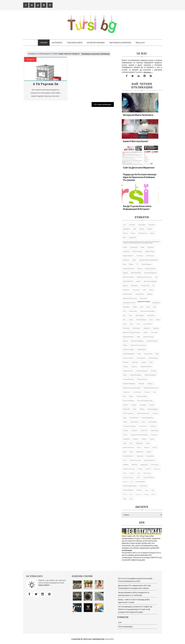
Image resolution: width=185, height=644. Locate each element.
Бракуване (151, 247)
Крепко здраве (140, 315)
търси (125, 443)
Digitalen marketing (129, 469)
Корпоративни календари (147, 311)
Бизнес (125, 247)
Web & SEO (140, 43)
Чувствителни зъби (135, 460)
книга (142, 307)
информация (156, 303)
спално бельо (134, 422)
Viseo (153, 494)
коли (125, 311)
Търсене (152, 439)
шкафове (126, 465)
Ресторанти (143, 405)
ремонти (126, 405)
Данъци (140, 268)
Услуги (148, 443)
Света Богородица (153, 409)
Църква (149, 452)
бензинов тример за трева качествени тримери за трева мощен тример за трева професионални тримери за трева (141, 242)
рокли (135, 409)
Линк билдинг (136, 328)
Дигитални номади (128, 277)
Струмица (153, 426)
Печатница (135, 362)
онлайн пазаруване (129, 354)
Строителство (143, 426)
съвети (125, 435)
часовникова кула (128, 456)
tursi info (138, 494)
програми (142, 384)
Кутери (158, 320)
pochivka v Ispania (128, 477)
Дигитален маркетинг (151, 273)
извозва (149, 294)
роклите (142, 409)
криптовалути (151, 315)
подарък (126, 367)
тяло (131, 443)
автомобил (152, 225)
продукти (30, 59)
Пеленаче (126, 362)
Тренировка (126, 439)
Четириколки (150, 456)
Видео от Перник (137, 251)
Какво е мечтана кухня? (136, 141)
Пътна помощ (137, 392)
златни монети (140, 294)
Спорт (143, 422)
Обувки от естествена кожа (138, 345)
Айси (135, 229)
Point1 (138, 477)
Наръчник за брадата (137, 341)
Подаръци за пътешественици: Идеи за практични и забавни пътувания (140, 177)
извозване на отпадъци (130, 298)
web (131, 499)
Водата (131, 264)
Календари (126, 307)
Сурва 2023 (144, 430)
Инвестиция (143, 298)
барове (152, 233)
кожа (155, 307)
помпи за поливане (150, 375)
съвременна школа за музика (139, 435)
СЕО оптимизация (128, 413)
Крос (124, 320)
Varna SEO (109, 639)
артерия (126, 233)
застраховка (136, 290)
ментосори (154, 332)
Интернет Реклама (96, 43)
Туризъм (144, 439)
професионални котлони (151, 388)
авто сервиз (142, 225)
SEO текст (139, 490)
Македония (147, 328)
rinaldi (125, 482)
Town (153, 490)
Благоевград (134, 247)
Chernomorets (155, 465)
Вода (125, 264)
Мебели (146, 332)
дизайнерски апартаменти (145, 277)
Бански (133, 233)
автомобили (127, 229)
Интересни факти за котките (138, 115)
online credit (147, 473)
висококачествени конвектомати (149, 260)
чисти (125, 460)
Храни (131, 452)
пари (157, 354)
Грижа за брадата (146, 264)
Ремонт (131, 396)
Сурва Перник (155, 430)
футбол (155, 447)
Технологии (154, 435)
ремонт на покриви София (145, 401)
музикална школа (148, 337)
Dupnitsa (148, 469)
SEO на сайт (143, 486)
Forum (125, 473)
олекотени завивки (129, 349)
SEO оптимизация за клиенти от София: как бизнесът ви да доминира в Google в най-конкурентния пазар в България (135, 609)
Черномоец (140, 456)
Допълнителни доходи (150, 281)
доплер (138, 281)
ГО (137, 264)
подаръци (134, 367)
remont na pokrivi (149, 477)
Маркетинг (156, 328)
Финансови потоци (128, 447)
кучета (131, 324)
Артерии (150, 229)
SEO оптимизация (128, 490)
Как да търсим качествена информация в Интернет (137, 208)
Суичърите (134, 430)
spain (147, 490)
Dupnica (140, 469)
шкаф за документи (150, 460)
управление (139, 443)
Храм (125, 452)
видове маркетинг (128, 256)
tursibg (146, 494)
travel (125, 494)
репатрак (134, 405)
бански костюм (143, 233)
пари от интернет (128, 358)
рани (125, 396)
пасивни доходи (153, 358)
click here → (148, 72)
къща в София (148, 324)
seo (131, 482)
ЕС (153, 286)
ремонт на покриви (129, 401)
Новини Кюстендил (152, 341)
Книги (148, 307)
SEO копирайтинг (140, 482)
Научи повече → (45, 585)
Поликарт (153, 371)
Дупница (126, 286)
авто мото (132, 225)
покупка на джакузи (142, 371)
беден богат (133, 237)
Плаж (151, 362)
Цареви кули (140, 452)
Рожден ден (126, 409)
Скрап (125, 418)
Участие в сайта (75, 43)
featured (157, 469)
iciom (139, 473)
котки (131, 315)
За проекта (57, 43)
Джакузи (126, 273)
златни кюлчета (128, 294)
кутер (151, 320)
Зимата (151, 290)
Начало (44, 43)
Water (125, 499)
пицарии (144, 362)
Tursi (131, 494)
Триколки (136, 439)
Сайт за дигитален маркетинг (139, 168)
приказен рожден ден (129, 384)
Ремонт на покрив (142, 396)
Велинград (126, 251)
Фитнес (139, 447)
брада (143, 247)
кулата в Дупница (141, 320)
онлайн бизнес (142, 349)
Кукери (131, 320)
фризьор (147, 447)
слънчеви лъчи (134, 418)
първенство (127, 392)
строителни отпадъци (129, 426)
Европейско (135, 286)
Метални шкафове (128, 337)
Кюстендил (126, 328)
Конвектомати (133, 311)
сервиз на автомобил (143, 413)
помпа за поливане (136, 375)
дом (156, 277)
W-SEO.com (86, 639)
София (125, 422)
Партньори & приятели (120, 43)
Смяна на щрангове (148, 418)
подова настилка (128, 371)
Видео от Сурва (150, 251)
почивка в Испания (129, 379)
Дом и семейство (128, 281)
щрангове (134, 465)
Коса (124, 315)
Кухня (125, 324)
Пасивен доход (141, 358)
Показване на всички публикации (95, 54)
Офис (139, 354)
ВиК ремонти (150, 256)
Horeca (132, 473)
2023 (125, 225)
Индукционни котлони (129, 303)
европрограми (145, 286)
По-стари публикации (103, 104)
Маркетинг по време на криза (132, 332)
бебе (125, 237)
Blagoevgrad (144, 465)
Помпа (125, 375)
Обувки (125, 345)
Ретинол (152, 405)
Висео (134, 260)
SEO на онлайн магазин (130, 486)
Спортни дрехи (152, 422)
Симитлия (155, 413)
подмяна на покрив (146, 367)
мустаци (126, 341)
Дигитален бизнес (136, 273)
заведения (126, 290)
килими (135, 307)
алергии (142, 229)
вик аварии (140, 256)
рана (154, 392)
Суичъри (126, 430)
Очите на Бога (148, 354)
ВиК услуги (126, 260)
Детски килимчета (150, 268)
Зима (144, 290)
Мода (138, 337)
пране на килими (142, 379)
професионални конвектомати (132, 388)
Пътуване (147, 392)
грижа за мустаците (129, 268)
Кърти (138, 324)
